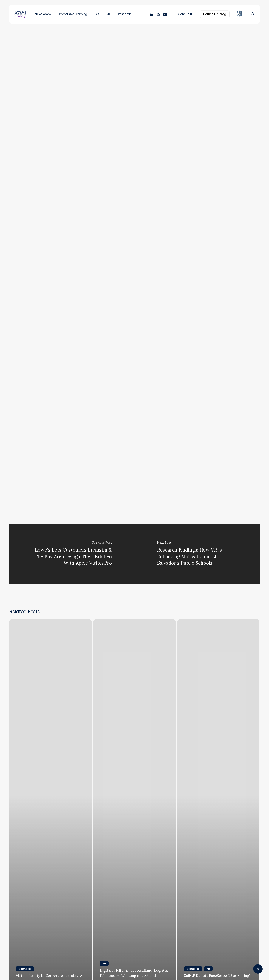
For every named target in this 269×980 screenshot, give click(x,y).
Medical (58, 487)
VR (87, 487)
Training (74, 487)
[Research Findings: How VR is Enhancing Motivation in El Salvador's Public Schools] (197, 554)
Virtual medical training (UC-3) (87, 468)
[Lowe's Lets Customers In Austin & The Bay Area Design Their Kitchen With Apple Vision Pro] (72, 554)
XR (144, 42)
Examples (127, 42)
